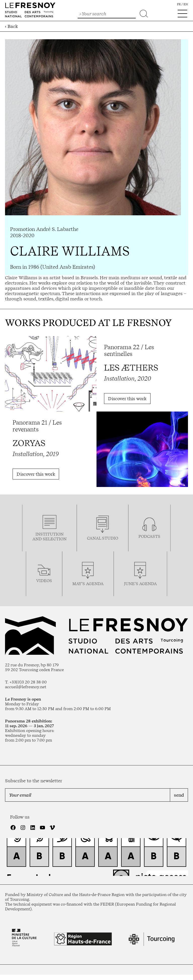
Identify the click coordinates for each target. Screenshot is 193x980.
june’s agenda (140, 584)
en (186, 4)
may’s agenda (88, 584)
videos (44, 581)
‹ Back (11, 26)
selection (55, 539)
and (38, 539)
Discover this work (127, 399)
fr (179, 4)
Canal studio (103, 538)
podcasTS (149, 536)
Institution (50, 534)
